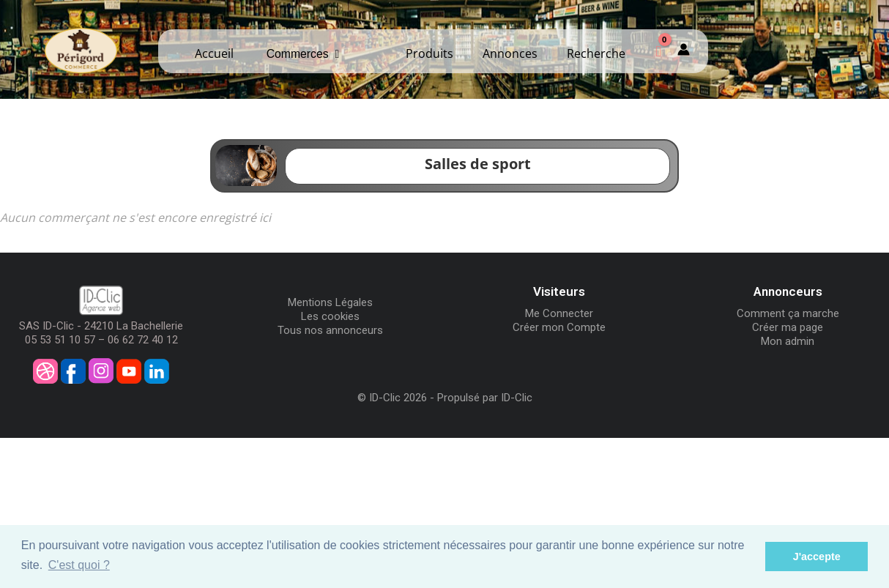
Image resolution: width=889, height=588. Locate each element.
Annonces (510, 53)
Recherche (596, 53)
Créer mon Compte (559, 327)
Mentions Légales (330, 302)
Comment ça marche (788, 313)
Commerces (303, 54)
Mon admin (788, 341)
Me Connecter (559, 313)
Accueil (214, 53)
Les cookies (330, 316)
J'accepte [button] (817, 557)
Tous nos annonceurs (330, 330)
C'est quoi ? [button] (79, 565)
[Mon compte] (684, 51)
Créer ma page (788, 327)
